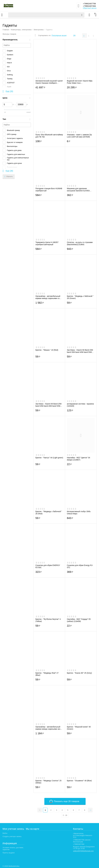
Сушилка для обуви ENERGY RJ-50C (48, 566)
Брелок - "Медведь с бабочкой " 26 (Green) (80, 297)
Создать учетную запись (12, 836)
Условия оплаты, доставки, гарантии (13, 849)
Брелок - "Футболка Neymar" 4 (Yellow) (48, 620)
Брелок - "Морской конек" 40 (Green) (79, 728)
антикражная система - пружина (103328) (80, 405)
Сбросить (9, 177)
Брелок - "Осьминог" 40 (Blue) (79, 781)
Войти (5, 833)
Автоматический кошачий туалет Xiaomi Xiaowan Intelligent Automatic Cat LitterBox (49, 82)
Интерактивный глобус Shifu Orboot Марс (79, 512)
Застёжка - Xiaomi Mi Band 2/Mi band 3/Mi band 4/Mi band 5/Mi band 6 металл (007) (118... (48, 405)
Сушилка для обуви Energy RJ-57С (80, 566)
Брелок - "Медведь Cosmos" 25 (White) (48, 782)
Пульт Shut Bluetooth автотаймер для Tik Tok (49, 136)
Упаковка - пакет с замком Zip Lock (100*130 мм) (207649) (79, 136)
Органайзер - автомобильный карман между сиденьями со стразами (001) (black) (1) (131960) (48, 297)
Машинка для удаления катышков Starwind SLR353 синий (78, 190)
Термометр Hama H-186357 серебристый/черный (47, 243)
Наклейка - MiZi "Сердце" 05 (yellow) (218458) (79, 620)
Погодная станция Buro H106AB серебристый (49, 190)
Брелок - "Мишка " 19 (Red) (47, 350)
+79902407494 (89, 6)
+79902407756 (89, 4)
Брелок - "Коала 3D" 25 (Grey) (79, 673)
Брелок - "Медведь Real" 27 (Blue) (47, 674)
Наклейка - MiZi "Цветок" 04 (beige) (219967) (79, 459)
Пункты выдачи (9, 853)
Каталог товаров (2, 15)
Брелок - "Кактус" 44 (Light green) (49, 458)
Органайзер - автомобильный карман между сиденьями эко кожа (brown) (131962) (48, 728)
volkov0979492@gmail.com (83, 851)
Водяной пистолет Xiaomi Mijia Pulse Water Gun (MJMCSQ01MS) (80, 82)
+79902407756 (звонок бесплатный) (82, 841)
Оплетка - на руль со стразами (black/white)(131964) (80, 243)
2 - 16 (65, 815)
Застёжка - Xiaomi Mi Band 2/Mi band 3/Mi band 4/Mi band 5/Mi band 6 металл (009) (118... (80, 351)
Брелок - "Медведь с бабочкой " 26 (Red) (49, 512)
